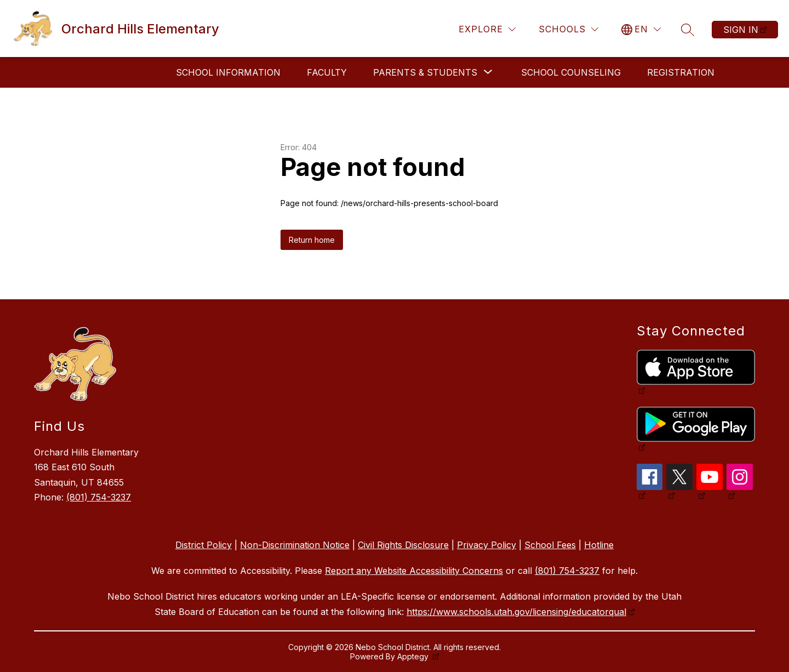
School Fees (550, 545)
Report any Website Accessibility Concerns (414, 571)
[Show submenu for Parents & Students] (425, 72)
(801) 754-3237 (99, 497)
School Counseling (571, 72)
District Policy (204, 545)
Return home (312, 240)
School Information (228, 72)
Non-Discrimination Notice (295, 545)
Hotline (599, 545)
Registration (681, 72)
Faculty (327, 72)
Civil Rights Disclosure (403, 545)
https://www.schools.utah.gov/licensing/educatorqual (516, 612)
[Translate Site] (641, 29)
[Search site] (688, 30)
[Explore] (487, 29)
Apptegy (414, 656)
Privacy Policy (487, 545)
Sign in (741, 30)
